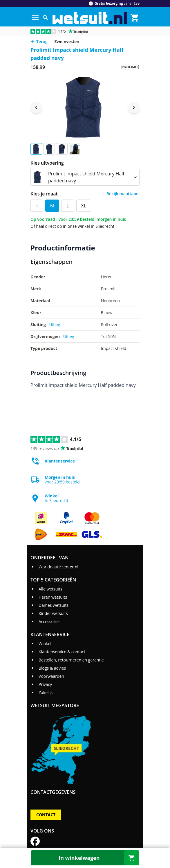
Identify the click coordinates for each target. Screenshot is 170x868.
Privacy (45, 684)
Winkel (45, 644)
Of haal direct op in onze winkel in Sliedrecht (72, 226)
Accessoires (50, 621)
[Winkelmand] (135, 18)
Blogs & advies (52, 668)
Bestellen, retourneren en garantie (71, 660)
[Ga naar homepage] (90, 18)
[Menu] (35, 18)
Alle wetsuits (50, 589)
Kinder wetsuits (53, 613)
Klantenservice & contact (62, 652)
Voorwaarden (51, 676)
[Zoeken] (46, 18)
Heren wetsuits (53, 597)
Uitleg (55, 324)
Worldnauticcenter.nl (58, 567)
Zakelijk (46, 692)
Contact (46, 815)
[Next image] (134, 108)
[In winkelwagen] (85, 858)
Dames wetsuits (54, 605)
